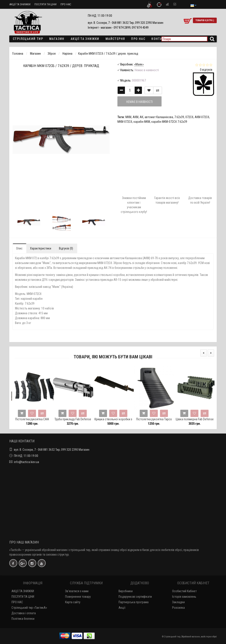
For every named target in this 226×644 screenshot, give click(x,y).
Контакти (160, 39)
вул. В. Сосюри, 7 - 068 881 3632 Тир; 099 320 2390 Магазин (52, 450)
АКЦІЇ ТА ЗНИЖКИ (20, 4)
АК (141, 117)
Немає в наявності (139, 102)
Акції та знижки (85, 39)
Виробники (126, 591)
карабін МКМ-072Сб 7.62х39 (169, 122)
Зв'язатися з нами (77, 591)
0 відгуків (206, 70)
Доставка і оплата (24, 613)
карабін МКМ (142, 122)
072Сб (189, 117)
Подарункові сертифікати (135, 597)
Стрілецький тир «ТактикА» (29, 608)
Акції (122, 608)
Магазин (57, 39)
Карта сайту (73, 602)
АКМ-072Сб (202, 117)
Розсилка (178, 608)
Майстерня (115, 39)
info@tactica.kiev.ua (26, 462)
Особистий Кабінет (184, 591)
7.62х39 (179, 117)
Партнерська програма (134, 602)
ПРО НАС (66, 4)
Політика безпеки (23, 619)
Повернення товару (78, 597)
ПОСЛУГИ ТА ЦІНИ (45, 4)
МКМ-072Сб (125, 122)
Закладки (178, 602)
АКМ (136, 117)
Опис (19, 248)
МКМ (128, 117)
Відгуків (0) (66, 248)
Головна (18, 54)
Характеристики (41, 248)
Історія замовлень (184, 597)
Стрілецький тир (28, 39)
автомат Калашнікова (159, 117)
